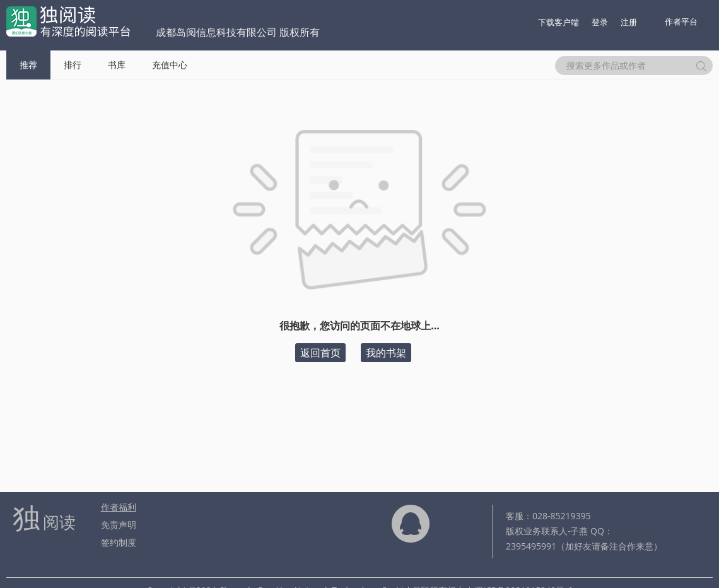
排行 (73, 65)
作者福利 (119, 507)
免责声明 (119, 525)
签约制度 (119, 542)
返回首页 (320, 353)
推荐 (28, 65)
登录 (600, 22)
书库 (117, 65)
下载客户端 (558, 22)
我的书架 (386, 353)
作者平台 (681, 21)
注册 (629, 22)
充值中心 (170, 65)
